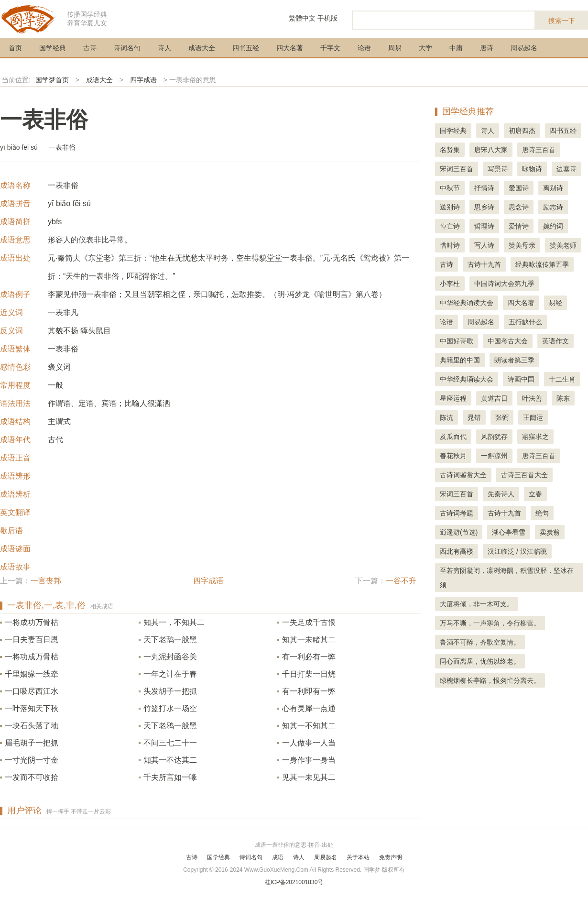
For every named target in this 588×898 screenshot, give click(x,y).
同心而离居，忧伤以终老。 (480, 661)
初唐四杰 (522, 131)
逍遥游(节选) (459, 532)
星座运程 (453, 398)
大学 (425, 48)
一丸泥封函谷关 (170, 657)
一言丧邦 (46, 581)
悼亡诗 (450, 226)
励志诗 (553, 207)
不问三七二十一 (170, 743)
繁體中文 (302, 18)
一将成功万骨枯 (32, 622)
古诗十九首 (484, 264)
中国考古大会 (508, 341)
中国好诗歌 (457, 341)
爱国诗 (519, 188)
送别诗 (450, 207)
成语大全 (202, 48)
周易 (395, 48)
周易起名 (524, 48)
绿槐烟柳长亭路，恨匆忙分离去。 (490, 680)
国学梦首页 (52, 80)
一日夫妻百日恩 (32, 640)
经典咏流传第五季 (542, 264)
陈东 (563, 398)
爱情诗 (519, 226)
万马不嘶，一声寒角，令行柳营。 (490, 623)
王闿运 (533, 417)
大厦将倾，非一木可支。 (477, 604)
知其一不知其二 (309, 726)
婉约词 (553, 226)
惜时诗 (450, 245)
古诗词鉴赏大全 (463, 475)
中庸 (456, 48)
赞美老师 (563, 245)
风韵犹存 (494, 437)
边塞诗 (566, 169)
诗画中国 (521, 379)
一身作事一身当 (309, 760)
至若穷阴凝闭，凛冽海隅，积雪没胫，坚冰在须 (507, 578)
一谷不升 (401, 581)
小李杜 (450, 284)
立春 (535, 494)
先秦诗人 (501, 494)
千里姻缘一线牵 (32, 674)
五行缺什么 (525, 322)
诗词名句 (127, 48)
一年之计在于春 (170, 674)
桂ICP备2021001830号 (294, 882)
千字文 (330, 48)
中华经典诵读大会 (467, 303)
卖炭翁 (550, 532)
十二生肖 (562, 379)
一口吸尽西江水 (32, 691)
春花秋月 (453, 456)
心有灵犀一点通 (309, 708)
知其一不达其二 (170, 760)
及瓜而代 (453, 437)
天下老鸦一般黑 (170, 726)
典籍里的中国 (460, 360)
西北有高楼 (457, 551)
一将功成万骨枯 (32, 657)
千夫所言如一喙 (170, 777)
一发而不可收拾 (32, 777)
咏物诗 (532, 169)
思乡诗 (484, 207)
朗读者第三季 (514, 360)
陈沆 (446, 417)
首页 (15, 48)
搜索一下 (562, 21)
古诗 (90, 48)
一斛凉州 (494, 456)
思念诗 (519, 207)
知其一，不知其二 (174, 622)
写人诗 (484, 245)
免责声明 (391, 857)
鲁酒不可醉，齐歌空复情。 (480, 642)
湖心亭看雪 (509, 532)
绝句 (542, 513)
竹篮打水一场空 (170, 708)
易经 (555, 303)
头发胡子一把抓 (170, 691)
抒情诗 (484, 188)
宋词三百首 (457, 169)
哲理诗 (484, 226)
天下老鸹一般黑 (170, 640)
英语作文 (555, 341)
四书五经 (246, 48)
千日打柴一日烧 (309, 674)
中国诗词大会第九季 (504, 284)
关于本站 (358, 857)
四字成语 (143, 80)
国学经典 (53, 48)
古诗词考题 (457, 513)
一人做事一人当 (309, 743)
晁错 (474, 417)
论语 (364, 48)
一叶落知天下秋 (32, 708)
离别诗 (553, 188)
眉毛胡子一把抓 (32, 743)
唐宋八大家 (491, 150)
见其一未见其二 (309, 777)
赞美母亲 (522, 245)
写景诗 (498, 169)
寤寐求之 (535, 437)
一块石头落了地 (32, 726)
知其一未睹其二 (309, 640)
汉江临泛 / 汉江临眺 (517, 551)
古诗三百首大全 (524, 475)
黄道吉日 (494, 398)
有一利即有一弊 (309, 691)
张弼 (502, 417)
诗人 (164, 48)
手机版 (327, 18)
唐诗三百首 (539, 150)
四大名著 (290, 48)
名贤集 (450, 150)
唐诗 (487, 48)
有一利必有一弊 (309, 657)
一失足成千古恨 (309, 622)
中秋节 (450, 188)
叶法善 (532, 398)
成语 (278, 857)
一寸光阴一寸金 (32, 760)
